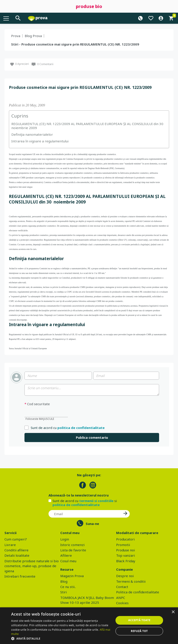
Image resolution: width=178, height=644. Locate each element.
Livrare (10, 545)
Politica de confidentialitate (138, 592)
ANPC (121, 598)
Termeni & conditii (131, 581)
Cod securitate (37, 404)
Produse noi (125, 550)
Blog (64, 581)
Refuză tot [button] (139, 631)
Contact (122, 587)
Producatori (125, 539)
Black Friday (126, 561)
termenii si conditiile (96, 501)
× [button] (173, 612)
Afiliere (66, 555)
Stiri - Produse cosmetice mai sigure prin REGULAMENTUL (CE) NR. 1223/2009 (75, 44)
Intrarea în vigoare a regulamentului (40, 141)
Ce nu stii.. (68, 587)
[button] (61, 638)
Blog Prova (33, 36)
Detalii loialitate (17, 555)
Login (65, 539)
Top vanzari (125, 555)
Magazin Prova (72, 576)
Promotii (123, 545)
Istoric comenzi (72, 545)
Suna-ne (92, 524)
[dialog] (89, 626)
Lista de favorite (73, 550)
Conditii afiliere (16, 550)
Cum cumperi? (16, 539)
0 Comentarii (45, 64)
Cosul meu (68, 561)
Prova (16, 36)
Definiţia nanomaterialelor (32, 134)
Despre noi (125, 576)
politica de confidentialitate (81, 428)
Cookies (122, 603)
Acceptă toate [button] (139, 620)
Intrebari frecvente (20, 576)
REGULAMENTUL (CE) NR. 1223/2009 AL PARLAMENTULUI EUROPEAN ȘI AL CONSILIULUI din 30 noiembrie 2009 (88, 126)
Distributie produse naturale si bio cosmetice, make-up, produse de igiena (32, 566)
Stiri (64, 592)
